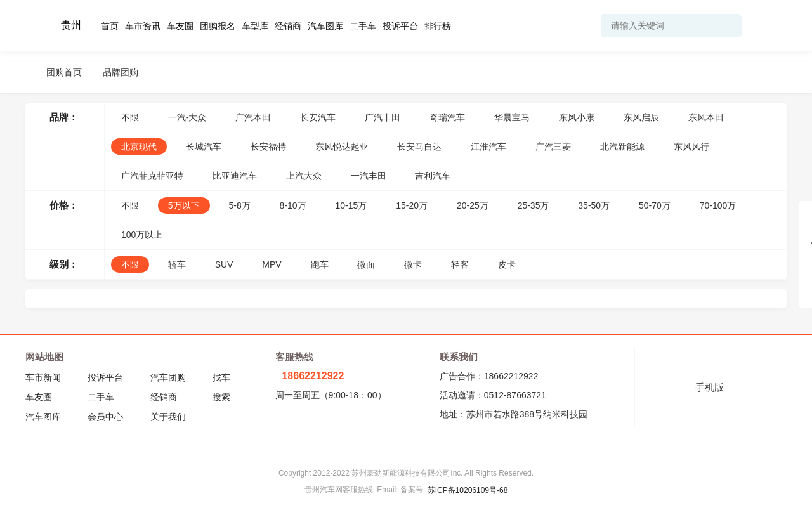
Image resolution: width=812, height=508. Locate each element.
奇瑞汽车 (447, 117)
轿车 (177, 264)
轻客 (460, 264)
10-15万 (351, 205)
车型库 (255, 26)
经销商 (288, 26)
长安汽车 (318, 117)
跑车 (320, 264)
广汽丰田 (383, 117)
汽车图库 (325, 26)
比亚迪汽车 (235, 176)
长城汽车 (204, 147)
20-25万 (473, 205)
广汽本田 (253, 117)
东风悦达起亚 (342, 147)
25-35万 (534, 205)
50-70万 (655, 205)
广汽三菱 (553, 147)
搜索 (221, 397)
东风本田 (706, 117)
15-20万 (412, 205)
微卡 (413, 264)
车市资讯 (143, 26)
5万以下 (184, 205)
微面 (366, 264)
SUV (224, 264)
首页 (110, 26)
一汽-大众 (187, 117)
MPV (272, 264)
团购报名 (218, 26)
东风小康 (577, 117)
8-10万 (293, 205)
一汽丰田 (369, 176)
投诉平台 (400, 26)
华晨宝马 (512, 117)
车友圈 (180, 26)
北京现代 (139, 147)
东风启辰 (641, 117)
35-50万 (594, 205)
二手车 (363, 26)
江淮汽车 (488, 147)
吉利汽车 (433, 176)
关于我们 (168, 417)
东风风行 (691, 147)
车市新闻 (43, 377)
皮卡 (507, 264)
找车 (221, 377)
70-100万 (718, 205)
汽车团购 (168, 377)
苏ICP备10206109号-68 (468, 490)
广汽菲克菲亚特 (152, 176)
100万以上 (142, 235)
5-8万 (239, 205)
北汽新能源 (622, 147)
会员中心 (105, 417)
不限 (130, 117)
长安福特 (268, 147)
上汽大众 (304, 176)
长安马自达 (419, 147)
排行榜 (438, 26)
